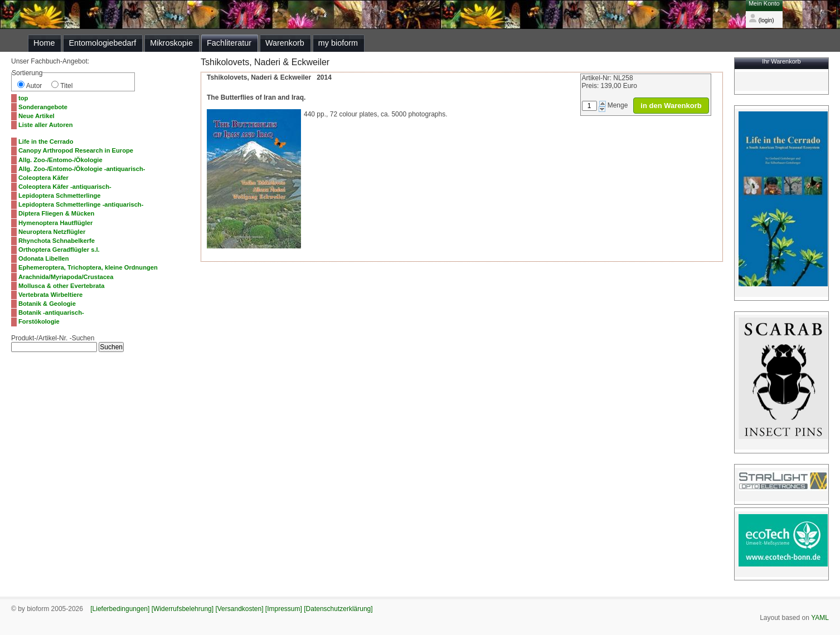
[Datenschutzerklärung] (338, 609)
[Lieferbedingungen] (120, 609)
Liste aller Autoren (46, 125)
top (23, 98)
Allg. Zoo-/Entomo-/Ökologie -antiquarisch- (82, 169)
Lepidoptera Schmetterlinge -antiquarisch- (81, 204)
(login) (761, 20)
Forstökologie (39, 321)
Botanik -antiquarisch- (51, 312)
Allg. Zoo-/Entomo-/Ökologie (60, 160)
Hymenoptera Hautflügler (55, 223)
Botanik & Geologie (47, 304)
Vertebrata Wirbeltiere (50, 295)
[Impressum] (284, 609)
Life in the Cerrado (46, 141)
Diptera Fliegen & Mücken (56, 213)
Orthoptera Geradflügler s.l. (59, 250)
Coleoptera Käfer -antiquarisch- (65, 187)
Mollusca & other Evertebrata (61, 286)
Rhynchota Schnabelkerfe (57, 241)
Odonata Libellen (44, 258)
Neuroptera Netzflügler (52, 232)
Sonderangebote (43, 107)
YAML (820, 618)
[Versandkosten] (239, 609)
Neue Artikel (37, 116)
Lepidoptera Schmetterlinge (60, 196)
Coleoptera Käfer (43, 178)
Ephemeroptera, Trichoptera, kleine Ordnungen (88, 267)
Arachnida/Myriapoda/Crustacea (66, 277)
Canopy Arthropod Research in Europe (76, 150)
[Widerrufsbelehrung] (183, 609)
